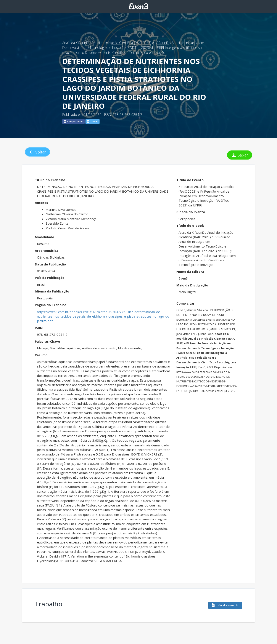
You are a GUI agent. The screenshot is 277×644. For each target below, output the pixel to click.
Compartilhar (73, 121)
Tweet (93, 121)
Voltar (37, 152)
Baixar (240, 155)
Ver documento (225, 605)
